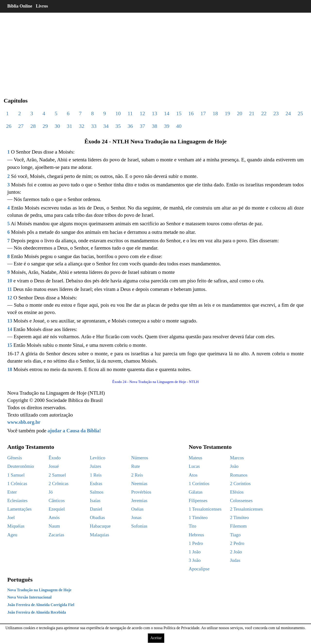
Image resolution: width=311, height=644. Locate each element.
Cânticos (57, 500)
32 (82, 126)
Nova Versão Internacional (29, 597)
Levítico (98, 458)
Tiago (235, 535)
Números (140, 458)
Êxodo (55, 458)
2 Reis (137, 475)
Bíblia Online (20, 6)
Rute (136, 466)
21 (252, 113)
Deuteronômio (21, 466)
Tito (193, 526)
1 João (195, 552)
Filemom (238, 526)
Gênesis (15, 458)
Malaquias (99, 535)
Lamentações (19, 509)
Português (20, 580)
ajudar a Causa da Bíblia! (74, 431)
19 (227, 113)
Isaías (95, 500)
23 (276, 113)
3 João (195, 560)
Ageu (12, 535)
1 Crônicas (17, 483)
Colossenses (241, 500)
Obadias (97, 518)
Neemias (139, 483)
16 (191, 113)
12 (142, 113)
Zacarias (56, 535)
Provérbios (141, 492)
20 (240, 113)
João (234, 466)
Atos (193, 475)
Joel (11, 518)
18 (215, 113)
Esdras (96, 483)
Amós (54, 518)
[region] (155, 51)
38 (155, 126)
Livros (42, 6)
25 (300, 113)
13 (155, 113)
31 (69, 126)
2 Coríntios (240, 483)
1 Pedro (196, 543)
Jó (51, 492)
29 (45, 126)
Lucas (194, 466)
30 (57, 126)
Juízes (95, 466)
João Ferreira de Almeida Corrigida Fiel (41, 605)
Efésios (237, 492)
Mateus (196, 458)
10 (118, 113)
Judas (235, 560)
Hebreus (196, 535)
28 (33, 126)
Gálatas (196, 492)
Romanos (239, 475)
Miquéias (16, 526)
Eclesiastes (17, 500)
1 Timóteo (198, 518)
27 (21, 126)
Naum (54, 526)
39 (167, 126)
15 (179, 113)
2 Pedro (237, 543)
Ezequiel (57, 509)
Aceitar (156, 638)
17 (203, 113)
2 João (236, 552)
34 (106, 126)
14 (167, 113)
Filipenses (198, 500)
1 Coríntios (199, 483)
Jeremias (139, 500)
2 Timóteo (240, 518)
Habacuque (100, 526)
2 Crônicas (59, 483)
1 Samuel (16, 475)
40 (179, 126)
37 (142, 126)
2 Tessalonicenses (246, 509)
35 (118, 126)
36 (130, 126)
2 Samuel (57, 475)
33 (94, 126)
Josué (54, 466)
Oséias (137, 509)
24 (288, 113)
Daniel (96, 509)
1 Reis (96, 475)
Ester (12, 492)
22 (264, 113)
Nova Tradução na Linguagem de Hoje (39, 590)
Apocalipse (199, 569)
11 (130, 113)
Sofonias (139, 526)
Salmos (97, 492)
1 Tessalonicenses (205, 509)
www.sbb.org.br (24, 422)
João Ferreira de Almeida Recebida (37, 612)
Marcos (237, 458)
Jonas (136, 518)
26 (9, 126)
